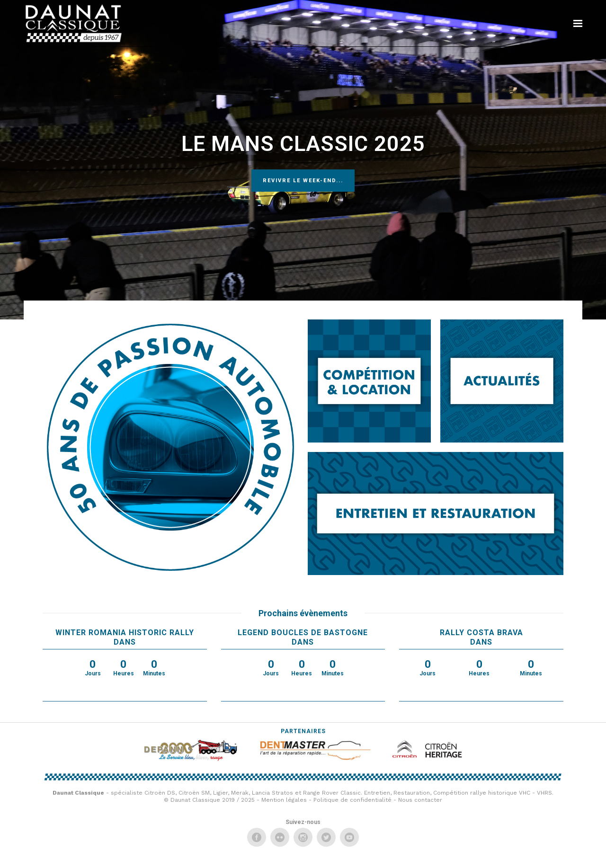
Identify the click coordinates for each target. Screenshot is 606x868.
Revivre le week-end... (303, 181)
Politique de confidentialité (352, 800)
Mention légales (284, 800)
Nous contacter (420, 800)
